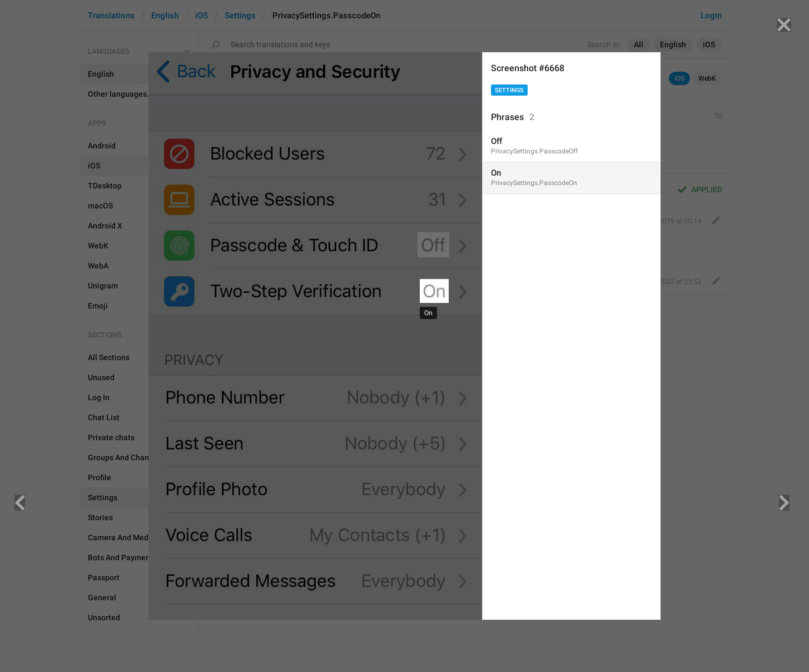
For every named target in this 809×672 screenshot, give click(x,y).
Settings (509, 90)
